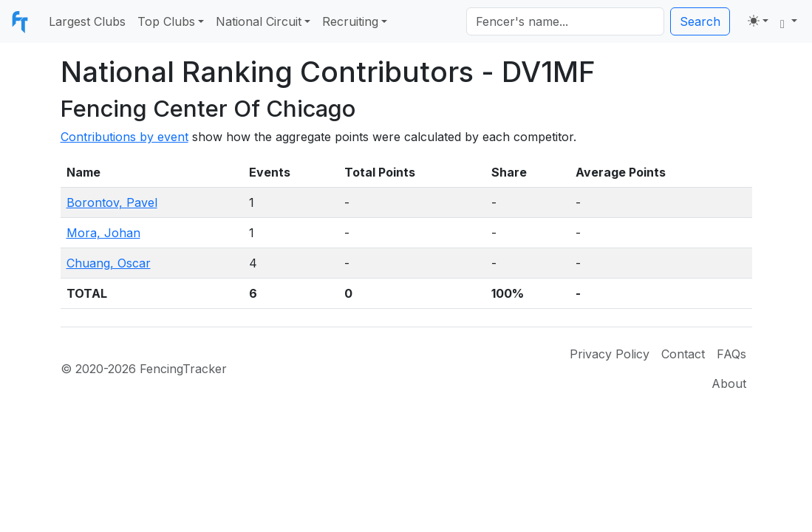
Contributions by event (124, 137)
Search (700, 21)
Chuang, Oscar (109, 263)
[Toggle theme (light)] (758, 21)
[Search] (565, 21)
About (729, 383)
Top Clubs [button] (166, 21)
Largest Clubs (87, 21)
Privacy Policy (610, 354)
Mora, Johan (103, 233)
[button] (789, 21)
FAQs (731, 354)
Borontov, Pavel (112, 202)
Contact (683, 354)
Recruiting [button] (350, 21)
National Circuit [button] (259, 21)
